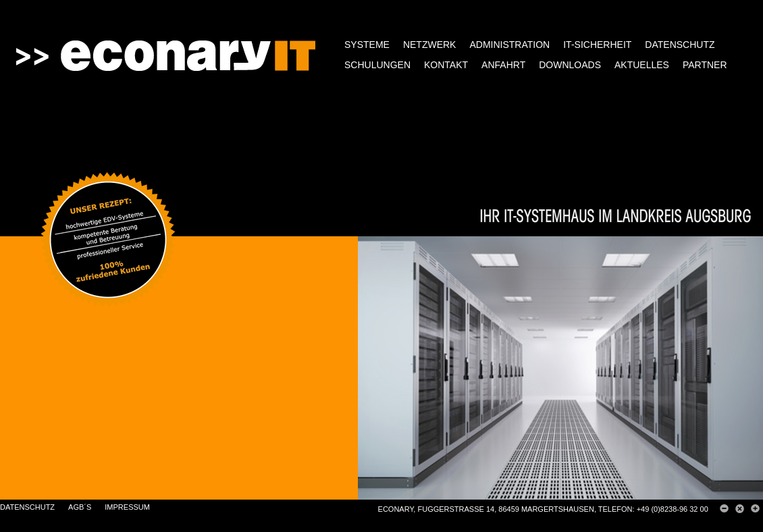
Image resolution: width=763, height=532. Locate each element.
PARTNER (705, 65)
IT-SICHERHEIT (597, 45)
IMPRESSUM (127, 507)
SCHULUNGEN (377, 65)
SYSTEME (367, 45)
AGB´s (80, 507)
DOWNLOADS (570, 65)
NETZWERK (430, 45)
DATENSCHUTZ (680, 45)
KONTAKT (446, 65)
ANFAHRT (503, 65)
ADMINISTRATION (509, 45)
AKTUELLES (642, 65)
